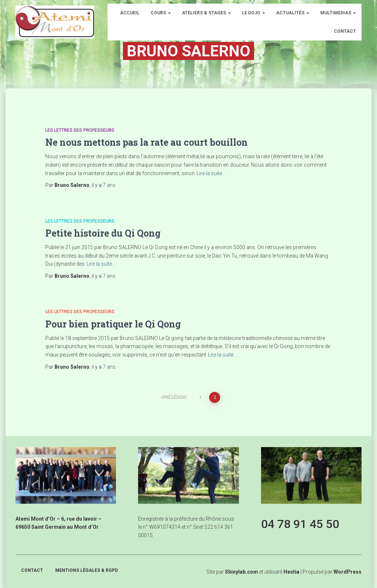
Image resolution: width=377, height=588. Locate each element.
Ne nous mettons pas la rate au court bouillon (147, 142)
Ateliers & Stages (206, 13)
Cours (161, 13)
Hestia (291, 572)
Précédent (175, 397)
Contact (345, 31)
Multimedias (338, 13)
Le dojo (253, 13)
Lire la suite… (211, 173)
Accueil (130, 13)
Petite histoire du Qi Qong (103, 233)
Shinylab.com (242, 572)
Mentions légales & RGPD (87, 570)
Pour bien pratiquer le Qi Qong (113, 324)
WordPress (348, 572)
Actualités (293, 13)
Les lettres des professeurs (80, 130)
